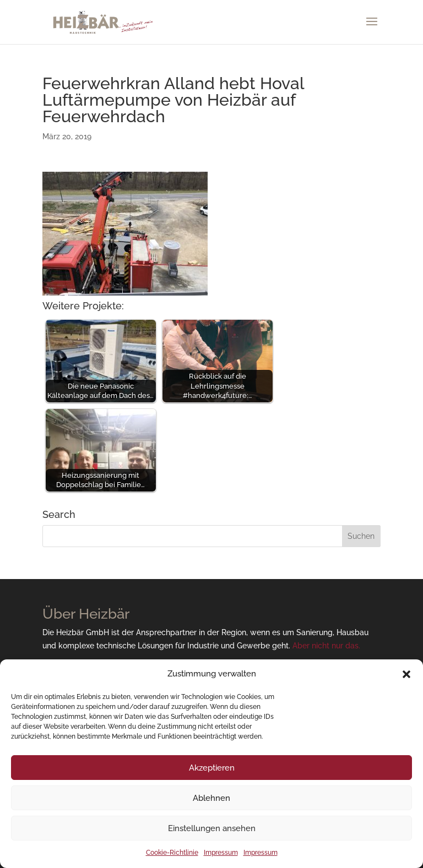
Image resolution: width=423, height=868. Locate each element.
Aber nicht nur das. (326, 646)
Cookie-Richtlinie (172, 853)
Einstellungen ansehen (212, 828)
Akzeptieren (212, 768)
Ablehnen (211, 798)
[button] (406, 674)
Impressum (221, 853)
